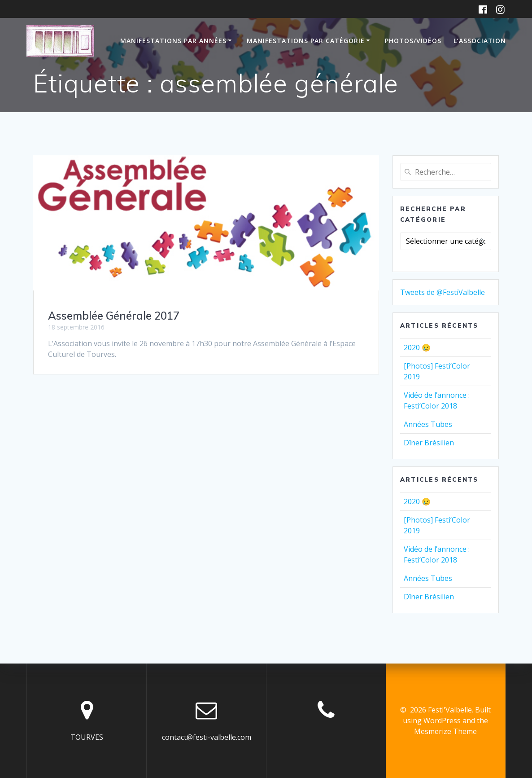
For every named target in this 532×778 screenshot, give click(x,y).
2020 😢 (417, 347)
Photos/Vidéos (413, 41)
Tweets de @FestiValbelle (443, 292)
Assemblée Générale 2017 (114, 316)
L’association (480, 41)
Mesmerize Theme (445, 731)
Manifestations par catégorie (306, 41)
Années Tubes (428, 424)
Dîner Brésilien (429, 443)
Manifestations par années (173, 41)
